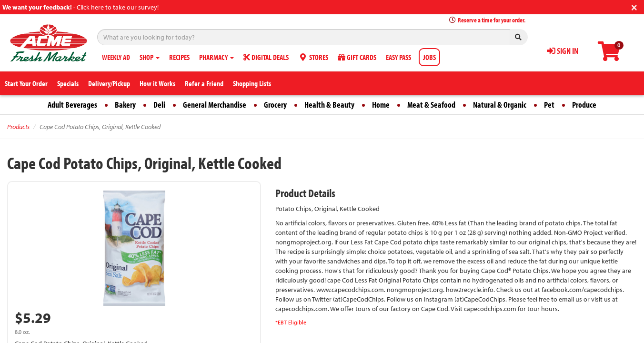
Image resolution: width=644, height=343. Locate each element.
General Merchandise (215, 105)
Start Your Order (26, 83)
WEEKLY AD (116, 57)
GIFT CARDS (357, 57)
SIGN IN (563, 51)
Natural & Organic (500, 105)
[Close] (634, 6)
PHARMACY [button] (216, 57)
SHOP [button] (150, 57)
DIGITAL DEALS (266, 57)
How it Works (157, 83)
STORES (313, 57)
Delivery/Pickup (109, 83)
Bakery (125, 105)
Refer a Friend (204, 83)
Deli (159, 105)
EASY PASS (398, 57)
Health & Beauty (329, 105)
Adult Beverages (72, 105)
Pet (549, 105)
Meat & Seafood (431, 105)
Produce (584, 105)
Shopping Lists (252, 83)
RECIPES (179, 57)
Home (381, 105)
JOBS (429, 57)
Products (18, 127)
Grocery (275, 105)
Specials (68, 83)
